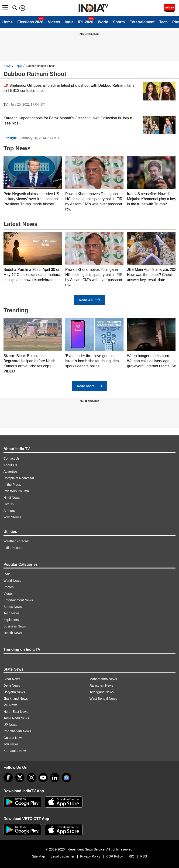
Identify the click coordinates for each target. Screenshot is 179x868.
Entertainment (142, 22)
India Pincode (13, 548)
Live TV (9, 504)
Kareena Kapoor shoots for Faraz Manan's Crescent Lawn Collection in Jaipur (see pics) (68, 121)
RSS (144, 856)
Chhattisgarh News (17, 731)
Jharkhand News (16, 699)
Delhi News (12, 685)
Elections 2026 (30, 22)
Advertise (10, 472)
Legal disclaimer (63, 856)
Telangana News (102, 692)
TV (6, 104)
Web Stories (12, 517)
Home (7, 22)
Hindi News (12, 498)
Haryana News (14, 692)
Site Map (38, 856)
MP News (10, 705)
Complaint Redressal (19, 478)
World (103, 22)
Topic (18, 66)
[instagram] (31, 778)
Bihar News (12, 679)
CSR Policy (115, 856)
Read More (89, 386)
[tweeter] (20, 778)
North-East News (16, 712)
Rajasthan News (101, 685)
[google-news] (66, 778)
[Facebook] (8, 778)
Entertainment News (18, 600)
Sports (119, 22)
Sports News (13, 607)
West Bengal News (103, 699)
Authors (9, 511)
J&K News (11, 744)
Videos (54, 22)
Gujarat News (13, 738)
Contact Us (12, 458)
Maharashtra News (103, 679)
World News (12, 581)
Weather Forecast (16, 541)
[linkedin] (55, 778)
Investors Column (16, 491)
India (69, 22)
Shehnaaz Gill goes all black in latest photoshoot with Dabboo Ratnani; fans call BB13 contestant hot (69, 88)
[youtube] (43, 778)
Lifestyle (10, 138)
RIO (132, 856)
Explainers (11, 620)
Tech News (11, 613)
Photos (9, 587)
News (7, 66)
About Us (10, 465)
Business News (15, 626)
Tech (163, 22)
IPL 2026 (86, 22)
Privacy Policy (90, 856)
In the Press (12, 485)
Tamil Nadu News (16, 718)
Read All (89, 300)
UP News (10, 725)
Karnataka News (15, 751)
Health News (13, 633)
